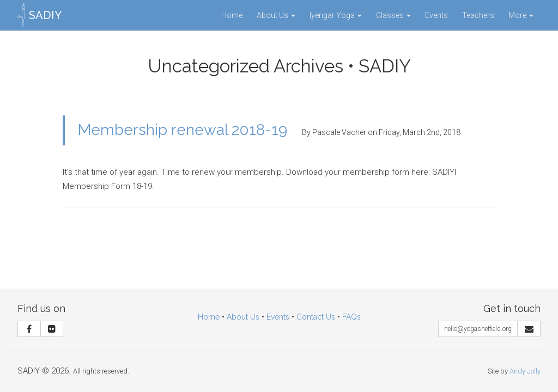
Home (232, 15)
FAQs (351, 317)
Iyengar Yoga (336, 15)
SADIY (45, 15)
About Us (276, 15)
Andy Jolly (525, 371)
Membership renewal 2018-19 (183, 130)
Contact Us (316, 317)
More (521, 15)
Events (436, 15)
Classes (393, 15)
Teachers (478, 15)
